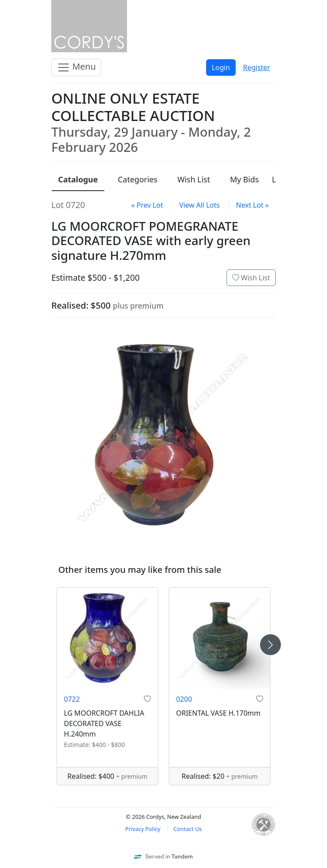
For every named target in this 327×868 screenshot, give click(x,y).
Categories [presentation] (138, 179)
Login (221, 67)
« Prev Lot (147, 205)
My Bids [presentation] (244, 179)
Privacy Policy (143, 829)
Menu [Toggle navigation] (76, 67)
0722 (72, 699)
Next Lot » (252, 205)
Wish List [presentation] (194, 179)
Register (257, 67)
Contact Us (188, 829)
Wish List (251, 278)
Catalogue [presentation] (78, 179)
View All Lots (199, 205)
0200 (184, 699)
